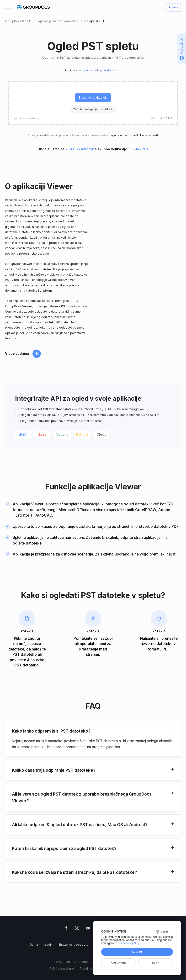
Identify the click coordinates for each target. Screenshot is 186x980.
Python (82, 434)
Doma (34, 945)
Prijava (173, 8)
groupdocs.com (87, 71)
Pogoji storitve (90, 968)
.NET (23, 434)
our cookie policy (129, 943)
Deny (156, 963)
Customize (119, 963)
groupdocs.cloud (110, 71)
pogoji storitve (118, 135)
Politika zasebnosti (63, 968)
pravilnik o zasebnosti (144, 135)
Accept (137, 952)
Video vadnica (17, 354)
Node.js (62, 434)
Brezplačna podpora (74, 945)
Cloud (101, 434)
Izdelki (49, 945)
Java (42, 434)
